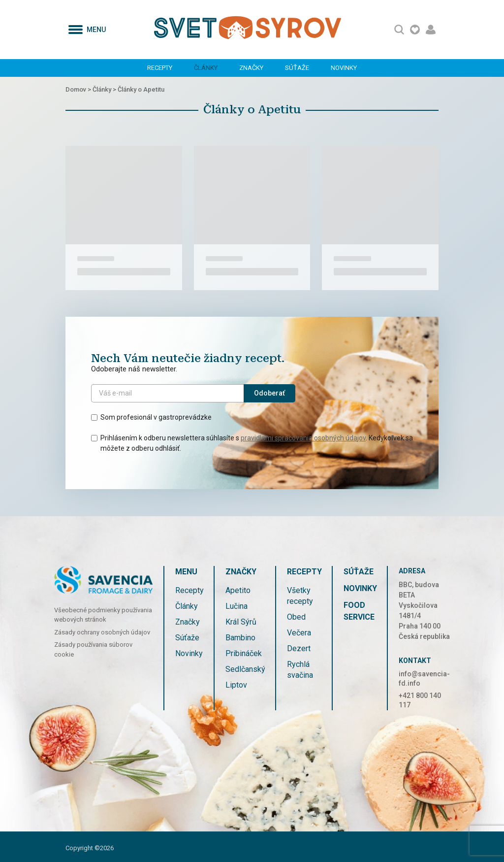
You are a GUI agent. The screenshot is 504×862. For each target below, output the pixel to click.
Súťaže (297, 68)
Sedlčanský (245, 669)
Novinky (344, 68)
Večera (299, 633)
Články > (105, 89)
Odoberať (269, 393)
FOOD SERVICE (359, 611)
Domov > (79, 89)
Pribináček (244, 653)
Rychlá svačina (300, 670)
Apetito (238, 590)
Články (206, 68)
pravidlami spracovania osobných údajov (303, 438)
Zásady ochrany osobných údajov (102, 632)
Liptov (236, 685)
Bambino (240, 638)
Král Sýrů (241, 622)
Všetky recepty (300, 596)
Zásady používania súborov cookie (93, 649)
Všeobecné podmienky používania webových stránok (103, 615)
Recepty (160, 68)
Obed (296, 617)
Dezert (299, 648)
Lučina (236, 606)
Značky (251, 68)
